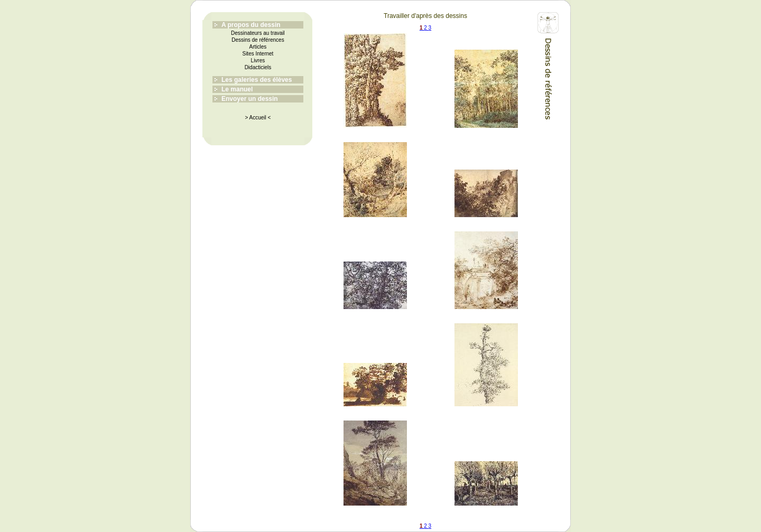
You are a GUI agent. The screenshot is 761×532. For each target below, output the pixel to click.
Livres (258, 60)
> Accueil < (258, 118)
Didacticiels (258, 67)
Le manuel (237, 89)
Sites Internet (258, 54)
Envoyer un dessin (250, 99)
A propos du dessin (251, 25)
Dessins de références (258, 40)
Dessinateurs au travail (258, 33)
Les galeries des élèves (257, 80)
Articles (258, 47)
